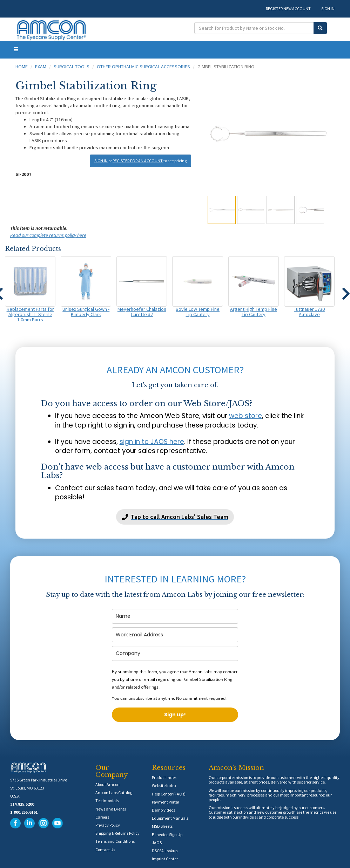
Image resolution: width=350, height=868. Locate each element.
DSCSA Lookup (165, 851)
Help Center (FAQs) (169, 794)
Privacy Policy (108, 825)
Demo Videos (163, 810)
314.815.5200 (22, 804)
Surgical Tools (72, 67)
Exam (41, 67)
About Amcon (107, 784)
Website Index (164, 785)
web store (245, 416)
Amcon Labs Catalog (114, 792)
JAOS (157, 843)
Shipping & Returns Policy (117, 833)
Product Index (164, 777)
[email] (175, 635)
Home (22, 67)
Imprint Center (165, 859)
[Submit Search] (320, 28)
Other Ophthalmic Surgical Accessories (143, 67)
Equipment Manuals (170, 818)
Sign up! (175, 715)
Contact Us (105, 850)
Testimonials (107, 801)
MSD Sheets (162, 826)
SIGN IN (328, 9)
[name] (175, 616)
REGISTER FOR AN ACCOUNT (138, 161)
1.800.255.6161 (24, 812)
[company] (175, 653)
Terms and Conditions (115, 841)
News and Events (111, 809)
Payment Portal (166, 802)
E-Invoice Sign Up (167, 835)
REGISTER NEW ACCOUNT (288, 9)
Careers (102, 817)
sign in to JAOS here (152, 442)
